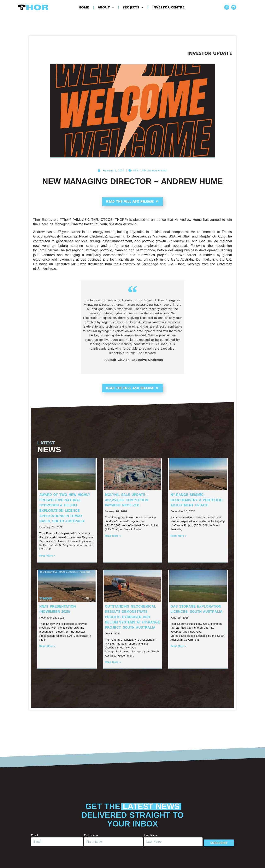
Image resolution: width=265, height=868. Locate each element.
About (106, 7)
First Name (90, 839)
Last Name (148, 839)
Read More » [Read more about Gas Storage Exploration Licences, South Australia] (178, 650)
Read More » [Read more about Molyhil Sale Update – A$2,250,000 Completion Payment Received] (113, 540)
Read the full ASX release (132, 202)
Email (34, 839)
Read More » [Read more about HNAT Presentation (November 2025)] (47, 650)
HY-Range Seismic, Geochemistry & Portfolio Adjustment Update (196, 504)
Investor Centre (168, 7)
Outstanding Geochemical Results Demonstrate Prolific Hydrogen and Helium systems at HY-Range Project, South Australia (132, 621)
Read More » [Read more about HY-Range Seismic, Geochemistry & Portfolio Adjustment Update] (178, 540)
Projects (133, 7)
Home (84, 7)
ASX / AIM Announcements (150, 170)
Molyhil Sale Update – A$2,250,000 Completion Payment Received (127, 504)
